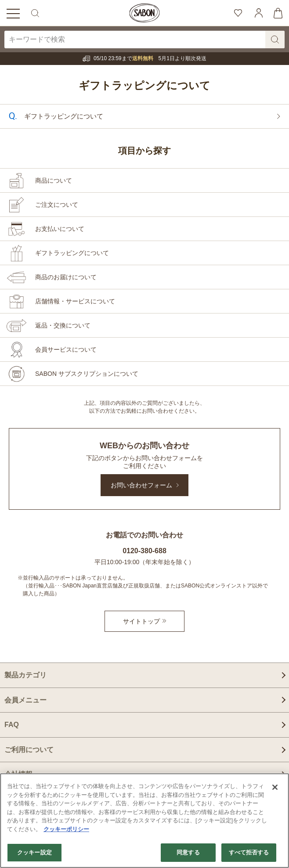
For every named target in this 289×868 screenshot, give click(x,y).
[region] (144, 821)
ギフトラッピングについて (144, 115)
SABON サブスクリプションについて (87, 374)
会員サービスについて (66, 349)
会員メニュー (25, 700)
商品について (54, 180)
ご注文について (57, 205)
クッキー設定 (34, 852)
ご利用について (29, 750)
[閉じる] (275, 787)
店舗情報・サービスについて (75, 301)
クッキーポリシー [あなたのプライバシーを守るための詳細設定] (66, 829)
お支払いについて (60, 229)
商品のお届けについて (66, 277)
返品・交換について (63, 325)
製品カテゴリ (25, 675)
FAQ (12, 725)
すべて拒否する (249, 852)
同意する (188, 852)
